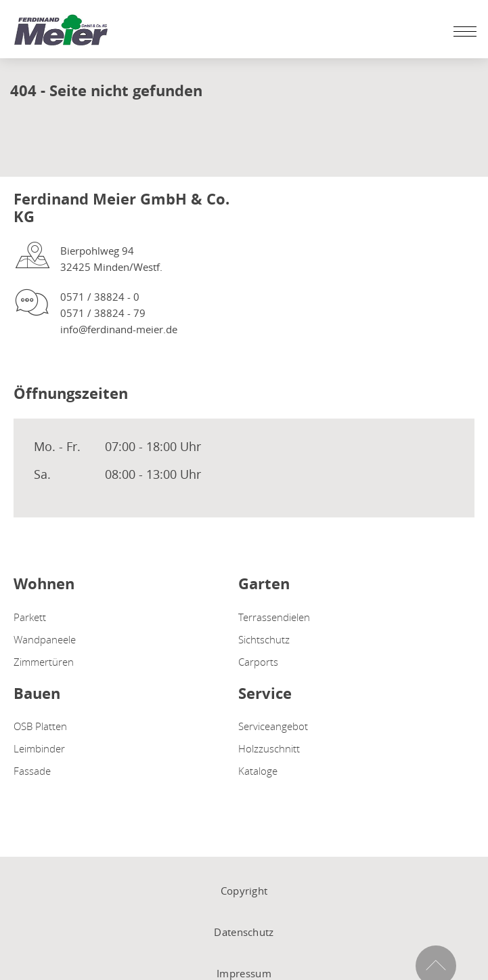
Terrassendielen (274, 617)
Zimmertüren (44, 662)
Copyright (244, 891)
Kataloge (258, 771)
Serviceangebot (273, 726)
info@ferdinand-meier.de (119, 329)
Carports (258, 662)
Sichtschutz (264, 639)
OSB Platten (40, 726)
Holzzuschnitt (269, 748)
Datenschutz (244, 932)
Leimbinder (39, 748)
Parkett (30, 617)
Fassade (32, 771)
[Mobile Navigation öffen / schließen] (462, 31)
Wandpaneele (45, 639)
